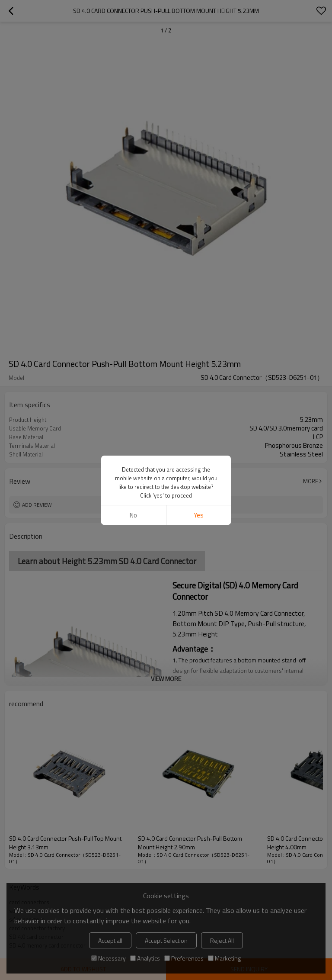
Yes (199, 515)
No (133, 515)
